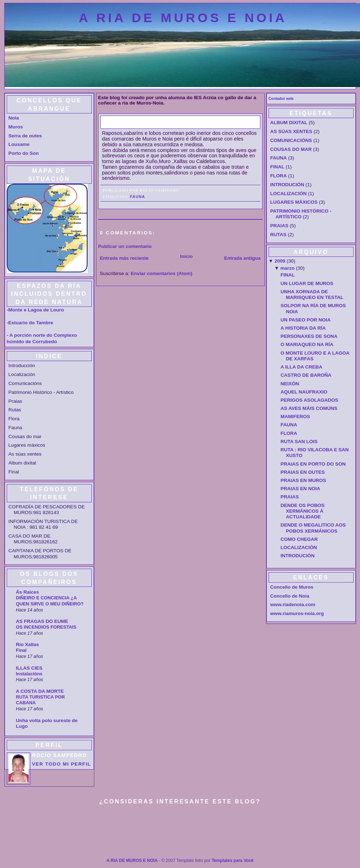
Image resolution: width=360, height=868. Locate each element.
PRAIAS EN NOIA (301, 489)
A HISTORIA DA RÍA (303, 328)
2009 (280, 261)
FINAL (277, 167)
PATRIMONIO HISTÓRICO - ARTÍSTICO (301, 214)
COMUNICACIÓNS (291, 140)
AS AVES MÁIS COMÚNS (309, 408)
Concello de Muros (292, 587)
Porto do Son (24, 153)
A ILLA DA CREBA (302, 367)
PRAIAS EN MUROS (304, 480)
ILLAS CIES (29, 668)
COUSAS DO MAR (291, 149)
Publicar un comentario (125, 246)
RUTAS (279, 235)
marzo (287, 268)
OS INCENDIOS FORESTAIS (46, 627)
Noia (14, 118)
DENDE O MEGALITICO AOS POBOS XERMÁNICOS (313, 528)
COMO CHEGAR (299, 539)
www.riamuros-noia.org (297, 613)
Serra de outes (25, 136)
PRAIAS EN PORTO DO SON (313, 464)
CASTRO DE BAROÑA (306, 375)
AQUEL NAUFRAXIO (304, 392)
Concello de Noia (290, 596)
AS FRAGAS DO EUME (42, 621)
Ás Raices (28, 592)
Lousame (19, 144)
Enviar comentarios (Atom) (162, 273)
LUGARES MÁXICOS (294, 202)
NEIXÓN (290, 384)
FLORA (279, 176)
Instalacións (29, 674)
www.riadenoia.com (293, 605)
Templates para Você (233, 861)
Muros (16, 127)
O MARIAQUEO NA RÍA (307, 344)
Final (21, 650)
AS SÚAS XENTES (291, 131)
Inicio (186, 256)
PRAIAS (279, 226)
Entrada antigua (242, 258)
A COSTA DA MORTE (40, 691)
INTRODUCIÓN (287, 185)
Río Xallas (28, 644)
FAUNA (115, 122)
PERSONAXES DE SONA (309, 336)
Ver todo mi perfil (62, 764)
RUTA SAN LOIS (299, 441)
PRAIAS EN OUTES (303, 472)
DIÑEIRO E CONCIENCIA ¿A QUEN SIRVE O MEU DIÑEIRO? (50, 601)
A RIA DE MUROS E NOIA (183, 18)
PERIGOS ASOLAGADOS (310, 400)
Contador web (281, 98)
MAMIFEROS (296, 417)
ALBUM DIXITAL (289, 123)
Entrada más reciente (124, 258)
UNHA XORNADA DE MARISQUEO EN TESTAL (312, 295)
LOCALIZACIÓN (289, 194)
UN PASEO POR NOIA (306, 320)
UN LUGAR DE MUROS (307, 283)
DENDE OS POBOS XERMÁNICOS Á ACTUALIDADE (303, 511)
